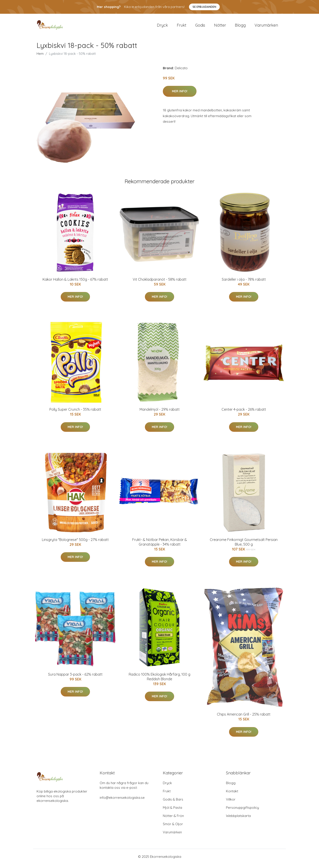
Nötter (220, 27)
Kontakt (232, 795)
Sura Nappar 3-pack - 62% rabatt (75, 678)
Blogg (240, 27)
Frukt (182, 27)
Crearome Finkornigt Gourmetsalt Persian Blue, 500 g (244, 546)
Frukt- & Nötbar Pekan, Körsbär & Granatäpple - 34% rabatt (160, 546)
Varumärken (266, 27)
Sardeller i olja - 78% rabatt (244, 283)
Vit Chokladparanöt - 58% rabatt (160, 283)
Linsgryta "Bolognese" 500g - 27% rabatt (75, 543)
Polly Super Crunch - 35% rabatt (75, 413)
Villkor (231, 803)
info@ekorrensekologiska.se (122, 801)
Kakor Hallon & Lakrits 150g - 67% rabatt (75, 283)
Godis (200, 27)
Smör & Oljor (173, 828)
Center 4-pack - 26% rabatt (244, 413)
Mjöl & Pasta (172, 811)
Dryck (162, 27)
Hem (40, 57)
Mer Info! (180, 95)
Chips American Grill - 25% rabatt (244, 718)
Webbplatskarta (238, 820)
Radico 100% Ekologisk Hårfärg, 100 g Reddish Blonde (159, 680)
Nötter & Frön (173, 820)
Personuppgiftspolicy (242, 811)
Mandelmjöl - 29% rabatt (160, 413)
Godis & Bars (173, 803)
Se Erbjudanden (204, 7)
